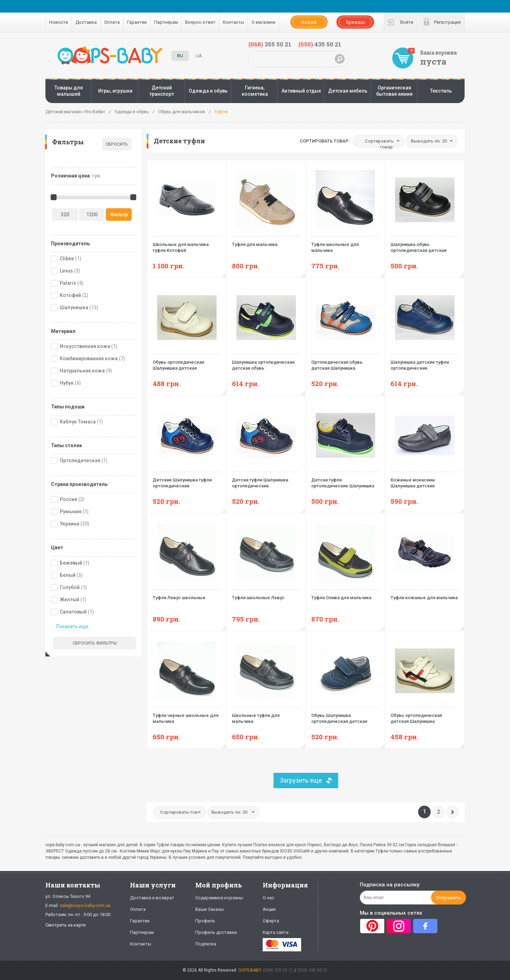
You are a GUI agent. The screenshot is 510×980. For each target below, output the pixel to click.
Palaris (68, 283)
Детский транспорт (162, 91)
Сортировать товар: (325, 141)
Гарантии (137, 22)
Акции (309, 22)
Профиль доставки (216, 932)
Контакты (234, 22)
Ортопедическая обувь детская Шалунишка (345, 362)
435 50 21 (320, 44)
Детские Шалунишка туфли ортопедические (187, 480)
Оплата (112, 22)
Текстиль (441, 91)
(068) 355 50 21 (278, 970)
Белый (68, 575)
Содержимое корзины (219, 898)
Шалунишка (74, 307)
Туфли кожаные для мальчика (425, 595)
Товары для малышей (69, 91)
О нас (268, 898)
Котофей (70, 295)
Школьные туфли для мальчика (266, 716)
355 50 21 (270, 44)
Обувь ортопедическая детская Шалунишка (425, 716)
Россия (68, 499)
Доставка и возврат (152, 898)
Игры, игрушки (115, 91)
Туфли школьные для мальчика (345, 245)
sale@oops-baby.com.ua (85, 905)
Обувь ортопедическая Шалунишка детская (187, 362)
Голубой (70, 587)
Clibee (67, 259)
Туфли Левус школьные (187, 595)
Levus (66, 271)
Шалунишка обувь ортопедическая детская (425, 245)
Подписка (206, 944)
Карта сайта (276, 932)
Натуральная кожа (82, 371)
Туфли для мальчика (266, 242)
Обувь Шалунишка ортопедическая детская (345, 716)
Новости (59, 22)
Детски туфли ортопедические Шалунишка (345, 480)
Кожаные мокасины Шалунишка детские (425, 480)
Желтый (70, 600)
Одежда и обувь (208, 91)
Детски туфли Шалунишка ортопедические (266, 480)
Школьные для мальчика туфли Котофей (187, 245)
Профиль (205, 921)
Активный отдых (301, 91)
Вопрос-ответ (200, 22)
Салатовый (73, 612)
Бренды (355, 22)
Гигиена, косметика (255, 91)
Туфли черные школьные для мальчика (187, 716)
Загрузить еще (301, 780)
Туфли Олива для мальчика (345, 595)
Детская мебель (348, 91)
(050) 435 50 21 (312, 970)
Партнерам (166, 22)
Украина (70, 524)
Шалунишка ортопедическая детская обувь (266, 362)
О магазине (263, 22)
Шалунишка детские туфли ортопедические (425, 362)
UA (199, 56)
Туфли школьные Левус (266, 595)
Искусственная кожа (85, 346)
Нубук (67, 383)
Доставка (86, 22)
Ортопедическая (80, 460)
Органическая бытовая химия (394, 91)
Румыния (71, 511)
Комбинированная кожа (89, 358)
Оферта (271, 921)
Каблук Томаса (78, 422)
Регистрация (447, 22)
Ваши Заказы (210, 909)
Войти (407, 22)
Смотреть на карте (65, 925)
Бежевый (71, 563)
